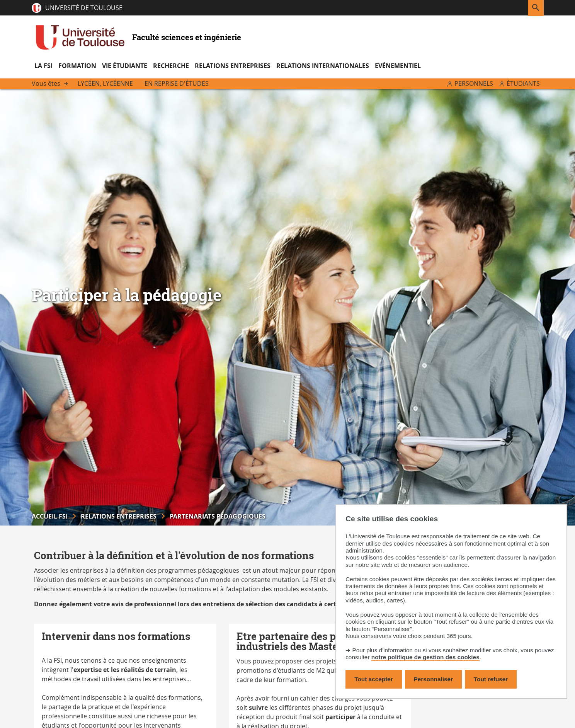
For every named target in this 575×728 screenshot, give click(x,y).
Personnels (474, 83)
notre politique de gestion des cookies (425, 657)
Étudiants (523, 83)
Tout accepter (374, 679)
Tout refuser (491, 679)
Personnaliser (434, 679)
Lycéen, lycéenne (105, 83)
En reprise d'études (177, 83)
